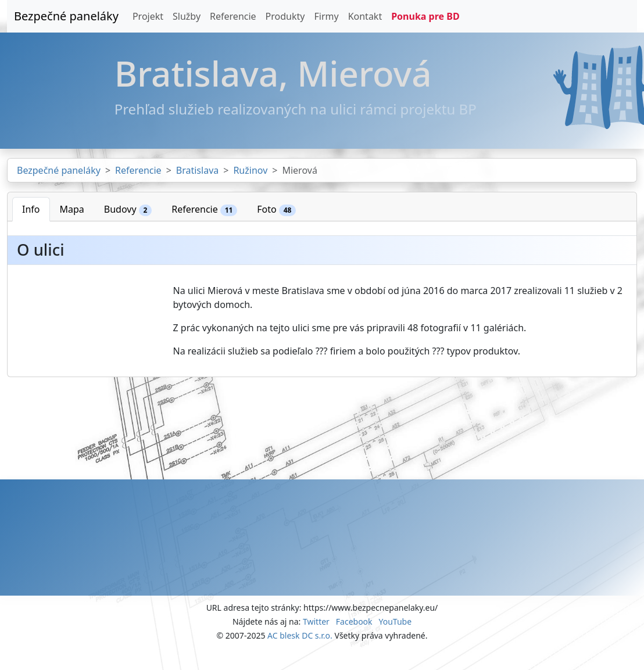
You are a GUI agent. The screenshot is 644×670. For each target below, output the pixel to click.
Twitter (316, 621)
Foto (276, 209)
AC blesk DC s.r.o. (300, 635)
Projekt (148, 16)
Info (31, 209)
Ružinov (250, 170)
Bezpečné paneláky (66, 16)
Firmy (326, 16)
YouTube (395, 621)
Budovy (128, 209)
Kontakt (365, 16)
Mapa (72, 209)
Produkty (285, 16)
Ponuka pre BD (425, 16)
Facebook (354, 621)
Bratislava (197, 170)
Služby (187, 16)
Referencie (233, 16)
